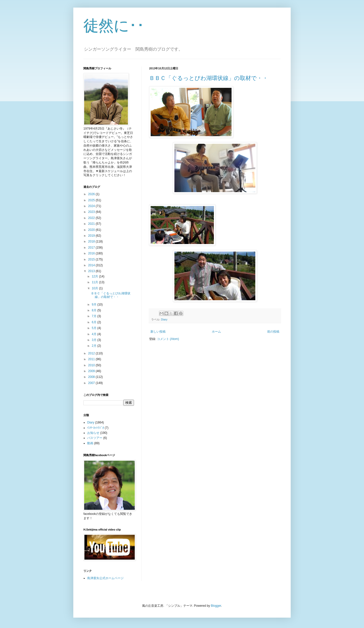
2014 (92, 265)
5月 (95, 328)
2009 (92, 371)
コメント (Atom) (168, 339)
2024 (92, 206)
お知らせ (93, 433)
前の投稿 (273, 332)
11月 (95, 282)
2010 (92, 365)
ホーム (216, 332)
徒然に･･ (114, 26)
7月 (95, 316)
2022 (92, 218)
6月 (95, 322)
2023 (92, 212)
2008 (92, 377)
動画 (90, 443)
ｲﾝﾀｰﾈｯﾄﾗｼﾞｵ (96, 428)
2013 (92, 271)
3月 (95, 340)
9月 (95, 305)
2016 (92, 253)
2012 (92, 353)
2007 (92, 383)
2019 (92, 236)
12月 (95, 276)
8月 (95, 310)
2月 (95, 346)
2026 (92, 194)
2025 (92, 200)
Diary (164, 319)
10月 (95, 288)
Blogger (216, 606)
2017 (92, 248)
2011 (92, 359)
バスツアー (95, 438)
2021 (92, 224)
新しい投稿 (158, 332)
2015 (92, 259)
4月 (95, 334)
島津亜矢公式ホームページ (105, 578)
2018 (92, 241)
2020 (92, 230)
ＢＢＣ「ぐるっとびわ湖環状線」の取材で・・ (209, 78)
